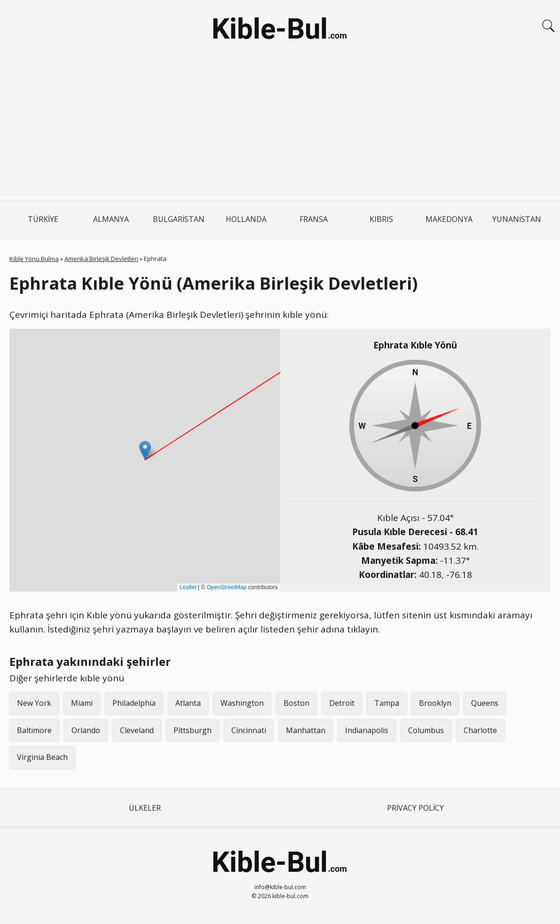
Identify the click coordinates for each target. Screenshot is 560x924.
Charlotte (480, 730)
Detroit (342, 703)
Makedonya (449, 219)
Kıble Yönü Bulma (34, 259)
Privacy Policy (415, 808)
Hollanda (246, 219)
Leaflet (188, 587)
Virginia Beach (42, 757)
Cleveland (137, 730)
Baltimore (34, 730)
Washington (242, 703)
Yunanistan (517, 219)
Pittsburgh (193, 730)
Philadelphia (134, 703)
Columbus (426, 730)
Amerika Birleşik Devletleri (101, 259)
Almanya (111, 219)
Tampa (387, 703)
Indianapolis (367, 730)
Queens (485, 703)
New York (34, 703)
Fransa (314, 219)
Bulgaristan (179, 219)
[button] (145, 450)
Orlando (86, 730)
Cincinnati (249, 730)
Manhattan (306, 730)
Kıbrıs (381, 219)
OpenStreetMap (227, 587)
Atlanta (188, 703)
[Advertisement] (280, 131)
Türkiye (43, 219)
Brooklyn (435, 703)
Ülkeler (145, 808)
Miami (82, 703)
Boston (296, 703)
